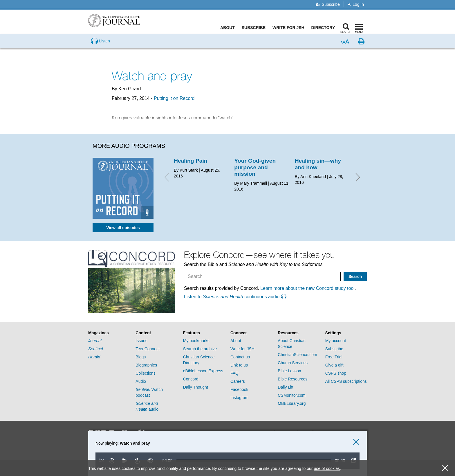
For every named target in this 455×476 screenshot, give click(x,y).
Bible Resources (292, 379)
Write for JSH (290, 28)
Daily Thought (196, 387)
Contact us (240, 357)
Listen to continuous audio (235, 297)
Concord (191, 379)
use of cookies (327, 468)
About (229, 28)
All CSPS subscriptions (346, 381)
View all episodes (123, 228)
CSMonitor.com (292, 395)
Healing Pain (191, 161)
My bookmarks (196, 341)
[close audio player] (356, 442)
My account (336, 341)
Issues (141, 341)
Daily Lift (286, 387)
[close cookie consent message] (445, 468)
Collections (145, 373)
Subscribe (328, 4)
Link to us (239, 365)
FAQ (234, 373)
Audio (141, 381)
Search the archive (200, 349)
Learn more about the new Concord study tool (307, 288)
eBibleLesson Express (203, 371)
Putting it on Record (174, 98)
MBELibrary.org (292, 403)
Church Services (293, 363)
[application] (221, 453)
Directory (324, 28)
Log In (356, 4)
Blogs (141, 357)
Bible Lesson (289, 371)
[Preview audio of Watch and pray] (100, 51)
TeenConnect (148, 349)
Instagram (239, 398)
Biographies (146, 365)
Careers (238, 381)
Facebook (239, 389)
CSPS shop (336, 373)
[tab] (109, 333)
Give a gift (334, 365)
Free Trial (334, 357)
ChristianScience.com (297, 355)
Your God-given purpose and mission (255, 167)
